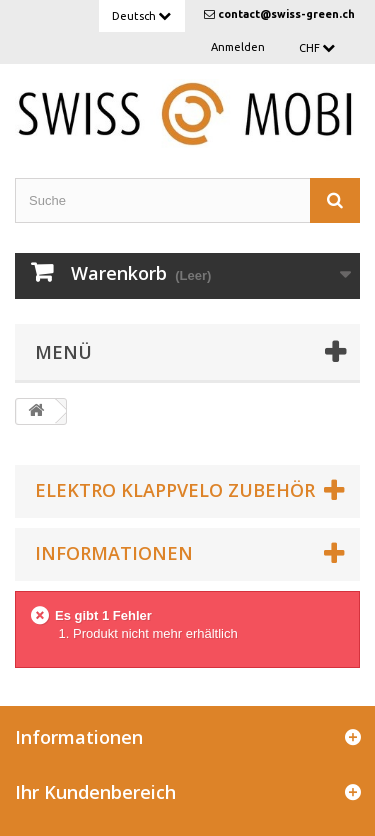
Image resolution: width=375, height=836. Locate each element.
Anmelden (238, 47)
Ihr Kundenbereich (95, 792)
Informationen (114, 553)
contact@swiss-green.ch (286, 14)
